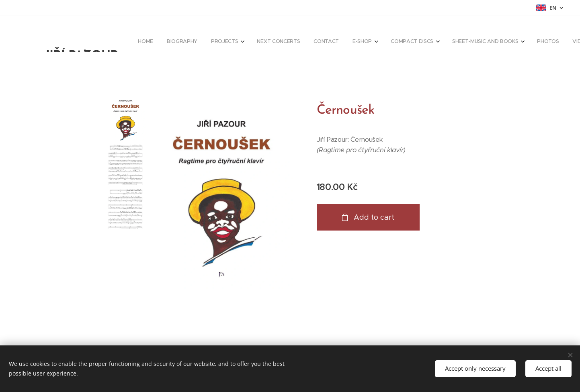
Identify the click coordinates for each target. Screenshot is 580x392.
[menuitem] (330, 42)
